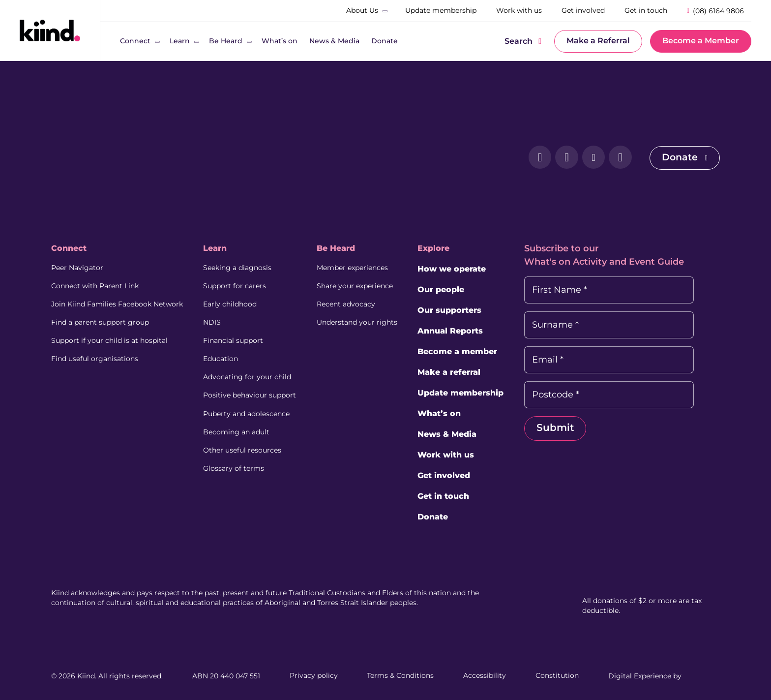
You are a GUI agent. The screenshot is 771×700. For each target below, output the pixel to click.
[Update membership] (441, 11)
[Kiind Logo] (90, 157)
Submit (565, 428)
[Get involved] (583, 11)
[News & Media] (334, 42)
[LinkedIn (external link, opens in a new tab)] (589, 158)
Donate (684, 157)
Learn (218, 248)
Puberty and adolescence (249, 409)
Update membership (468, 393)
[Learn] (180, 42)
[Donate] (385, 42)
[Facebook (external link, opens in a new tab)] (534, 158)
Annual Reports (458, 331)
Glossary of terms (237, 462)
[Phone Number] (715, 11)
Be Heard (341, 248)
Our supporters (457, 310)
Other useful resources (245, 445)
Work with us (454, 455)
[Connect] (135, 42)
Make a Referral (598, 41)
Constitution (557, 675)
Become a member (465, 351)
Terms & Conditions (400, 675)
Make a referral (457, 372)
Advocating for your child (250, 374)
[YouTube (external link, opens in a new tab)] (616, 158)
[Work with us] (519, 11)
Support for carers (237, 285)
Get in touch (451, 496)
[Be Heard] (226, 42)
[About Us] (362, 11)
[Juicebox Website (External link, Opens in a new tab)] (702, 675)
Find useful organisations (95, 356)
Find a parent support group (100, 321)
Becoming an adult (239, 427)
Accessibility (485, 675)
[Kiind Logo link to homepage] (50, 30)
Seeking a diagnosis (240, 268)
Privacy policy (314, 675)
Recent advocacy (351, 303)
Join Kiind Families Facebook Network (117, 303)
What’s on (447, 413)
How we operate (460, 269)
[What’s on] (280, 42)
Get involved (452, 475)
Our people (449, 289)
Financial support (236, 338)
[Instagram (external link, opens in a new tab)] (561, 158)
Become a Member (701, 41)
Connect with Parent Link (95, 285)
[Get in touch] (646, 11)
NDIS (215, 321)
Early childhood (233, 303)
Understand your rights (362, 321)
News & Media (455, 434)
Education (223, 356)
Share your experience (360, 285)
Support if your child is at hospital (109, 338)
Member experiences (358, 268)
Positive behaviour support (252, 392)
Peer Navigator (77, 268)
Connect (69, 248)
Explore (441, 248)
